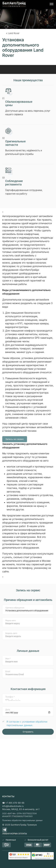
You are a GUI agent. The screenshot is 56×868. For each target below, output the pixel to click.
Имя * (8, 659)
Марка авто (11, 620)
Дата (8, 710)
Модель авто (11, 633)
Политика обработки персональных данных (22, 820)
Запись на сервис (15, 439)
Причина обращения (15, 608)
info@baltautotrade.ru (13, 806)
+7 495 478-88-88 (15, 803)
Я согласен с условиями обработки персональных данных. (27, 723)
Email (8, 671)
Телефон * (10, 697)
